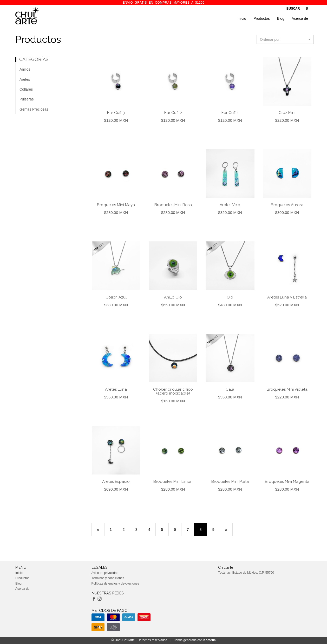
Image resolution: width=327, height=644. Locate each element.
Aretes (25, 79)
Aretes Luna (116, 389)
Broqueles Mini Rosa (173, 205)
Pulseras (27, 99)
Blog (281, 18)
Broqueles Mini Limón (173, 482)
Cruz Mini (287, 113)
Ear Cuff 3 (116, 113)
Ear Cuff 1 (230, 113)
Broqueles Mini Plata (230, 482)
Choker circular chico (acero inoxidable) (173, 391)
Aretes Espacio (116, 482)
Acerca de (300, 18)
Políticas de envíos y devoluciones (115, 584)
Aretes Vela (230, 205)
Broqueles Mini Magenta (287, 482)
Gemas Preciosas (34, 109)
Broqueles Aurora (287, 205)
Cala (230, 389)
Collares (26, 89)
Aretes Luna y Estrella (287, 297)
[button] (285, 39)
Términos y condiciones (108, 578)
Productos (262, 18)
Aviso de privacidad (105, 573)
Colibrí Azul (116, 297)
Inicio (242, 18)
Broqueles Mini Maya (116, 205)
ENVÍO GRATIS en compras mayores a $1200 (163, 3)
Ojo (230, 297)
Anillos (25, 69)
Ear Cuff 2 (173, 113)
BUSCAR (293, 9)
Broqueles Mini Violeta (287, 389)
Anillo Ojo (173, 297)
